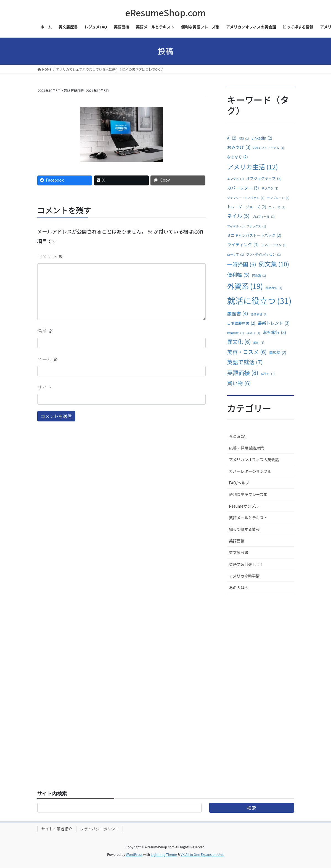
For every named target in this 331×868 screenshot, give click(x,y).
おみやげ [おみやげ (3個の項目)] (239, 147)
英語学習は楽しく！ (247, 564)
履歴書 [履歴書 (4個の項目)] (238, 313)
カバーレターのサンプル (250, 471)
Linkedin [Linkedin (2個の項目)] (262, 138)
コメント (50, 256)
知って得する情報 (244, 529)
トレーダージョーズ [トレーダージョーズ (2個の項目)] (247, 207)
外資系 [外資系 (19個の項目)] (245, 286)
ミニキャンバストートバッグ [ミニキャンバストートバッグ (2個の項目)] (254, 235)
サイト (45, 387)
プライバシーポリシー (100, 829)
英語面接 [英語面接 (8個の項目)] (243, 373)
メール (48, 359)
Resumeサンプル (244, 506)
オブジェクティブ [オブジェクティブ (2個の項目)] (264, 179)
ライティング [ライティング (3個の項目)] (243, 244)
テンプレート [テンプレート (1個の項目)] (278, 198)
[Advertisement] (261, 683)
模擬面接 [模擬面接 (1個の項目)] (236, 333)
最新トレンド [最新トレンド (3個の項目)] (274, 323)
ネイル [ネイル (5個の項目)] (238, 216)
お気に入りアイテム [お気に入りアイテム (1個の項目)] (269, 148)
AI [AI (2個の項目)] (232, 138)
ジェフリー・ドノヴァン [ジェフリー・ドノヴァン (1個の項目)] (246, 198)
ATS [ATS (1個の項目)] (244, 138)
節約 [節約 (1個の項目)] (259, 343)
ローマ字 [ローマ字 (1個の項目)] (236, 255)
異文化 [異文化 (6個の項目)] (239, 342)
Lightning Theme (164, 854)
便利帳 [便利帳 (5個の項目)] (238, 274)
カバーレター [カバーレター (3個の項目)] (243, 188)
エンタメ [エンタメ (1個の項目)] (235, 179)
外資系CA (237, 436)
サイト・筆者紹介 (57, 829)
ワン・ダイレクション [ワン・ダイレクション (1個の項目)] (264, 255)
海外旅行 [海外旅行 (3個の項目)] (274, 332)
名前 (45, 331)
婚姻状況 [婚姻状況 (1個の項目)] (274, 288)
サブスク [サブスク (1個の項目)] (270, 188)
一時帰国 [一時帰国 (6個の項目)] (242, 264)
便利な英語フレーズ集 (248, 494)
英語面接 (237, 541)
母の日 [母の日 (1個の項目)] (253, 333)
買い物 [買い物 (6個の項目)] (239, 383)
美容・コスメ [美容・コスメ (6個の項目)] (247, 352)
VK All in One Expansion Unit (202, 854)
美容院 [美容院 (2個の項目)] (278, 353)
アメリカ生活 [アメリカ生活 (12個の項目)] (253, 167)
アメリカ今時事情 (244, 576)
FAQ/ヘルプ (239, 483)
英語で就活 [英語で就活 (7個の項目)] (245, 362)
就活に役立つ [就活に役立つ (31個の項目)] (259, 301)
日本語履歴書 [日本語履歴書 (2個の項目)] (241, 323)
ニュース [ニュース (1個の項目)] (277, 207)
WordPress (134, 854)
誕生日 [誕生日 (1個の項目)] (268, 374)
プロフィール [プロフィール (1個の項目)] (263, 217)
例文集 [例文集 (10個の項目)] (274, 264)
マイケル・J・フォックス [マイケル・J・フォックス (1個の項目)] (247, 226)
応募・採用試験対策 (247, 448)
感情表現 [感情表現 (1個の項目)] (259, 314)
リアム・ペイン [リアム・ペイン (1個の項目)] (274, 245)
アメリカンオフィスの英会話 (254, 460)
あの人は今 (239, 588)
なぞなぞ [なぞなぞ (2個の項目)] (238, 157)
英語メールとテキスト (248, 518)
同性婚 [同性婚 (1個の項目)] (259, 276)
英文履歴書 (239, 552)
